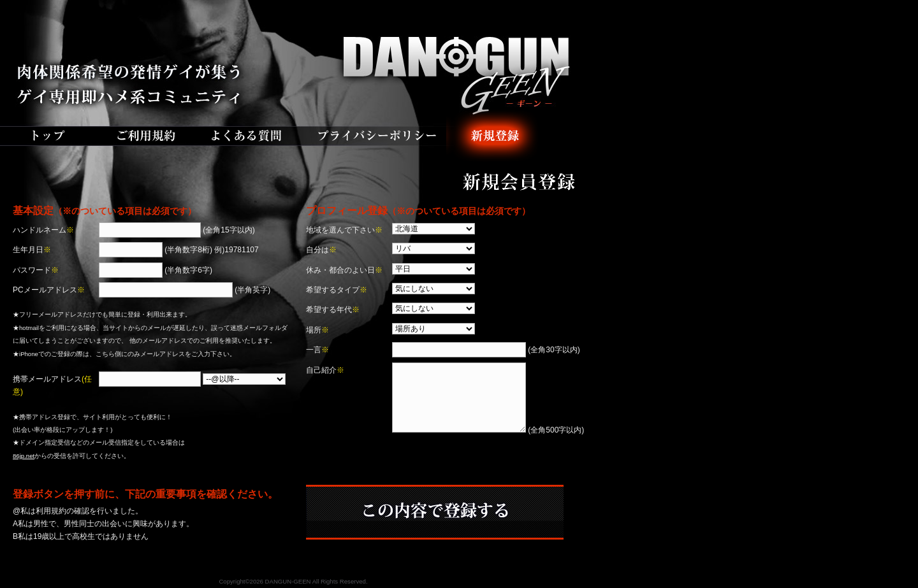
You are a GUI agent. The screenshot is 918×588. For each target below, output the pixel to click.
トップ (48, 137)
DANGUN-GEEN (293, 54)
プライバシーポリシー (376, 137)
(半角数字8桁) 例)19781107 (179, 250)
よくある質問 (249, 137)
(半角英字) (185, 290)
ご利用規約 (143, 137)
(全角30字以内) (486, 350)
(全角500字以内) (488, 430)
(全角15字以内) (177, 230)
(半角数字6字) (156, 270)
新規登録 (494, 137)
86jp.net (24, 456)
